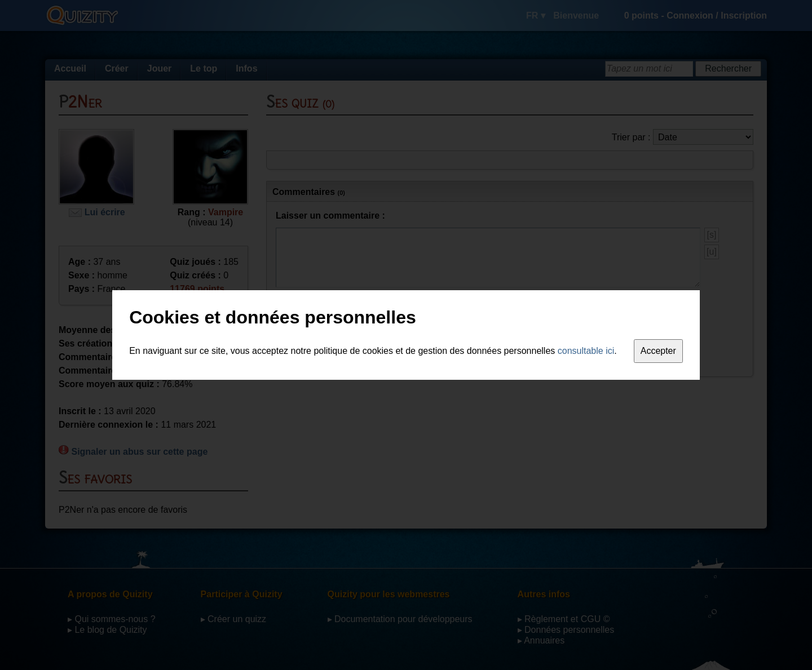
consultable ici (586, 351)
